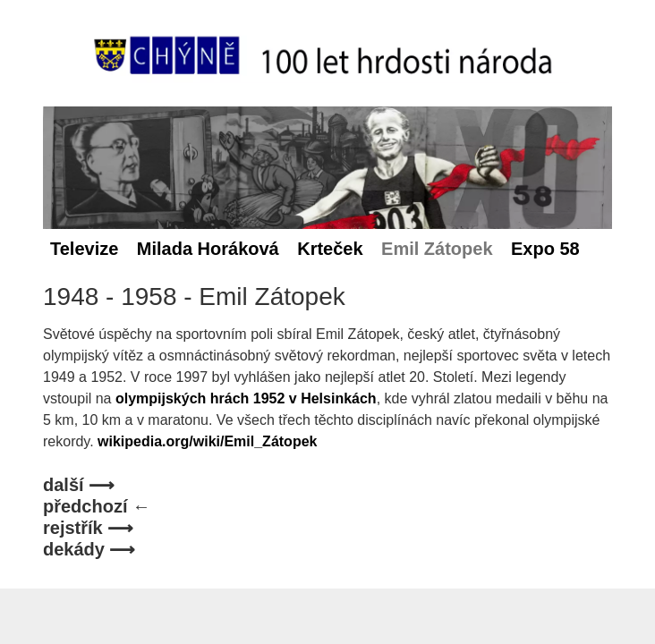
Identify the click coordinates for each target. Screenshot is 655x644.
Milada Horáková (208, 249)
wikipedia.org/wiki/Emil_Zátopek (207, 441)
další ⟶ (79, 485)
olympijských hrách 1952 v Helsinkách (246, 398)
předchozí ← (97, 506)
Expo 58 (545, 249)
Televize (84, 249)
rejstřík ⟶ (88, 528)
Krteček (330, 249)
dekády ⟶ (89, 549)
